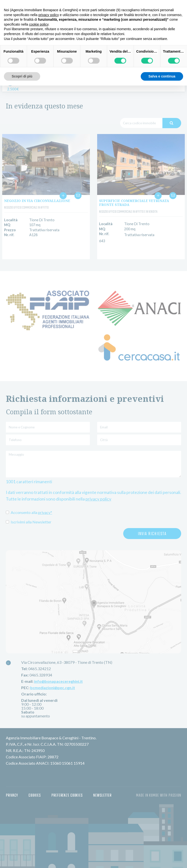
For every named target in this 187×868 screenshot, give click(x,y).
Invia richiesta (152, 534)
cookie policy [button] (39, 24)
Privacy (12, 792)
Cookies (35, 792)
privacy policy (98, 499)
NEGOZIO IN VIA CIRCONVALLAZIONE (37, 201)
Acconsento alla (29, 512)
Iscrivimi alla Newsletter (29, 522)
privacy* (45, 512)
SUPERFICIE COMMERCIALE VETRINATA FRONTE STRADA (134, 203)
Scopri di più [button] (22, 76)
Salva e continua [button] (162, 76)
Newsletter (102, 792)
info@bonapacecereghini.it (58, 677)
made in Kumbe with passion (159, 792)
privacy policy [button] (49, 15)
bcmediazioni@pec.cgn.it (53, 684)
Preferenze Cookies (67, 792)
